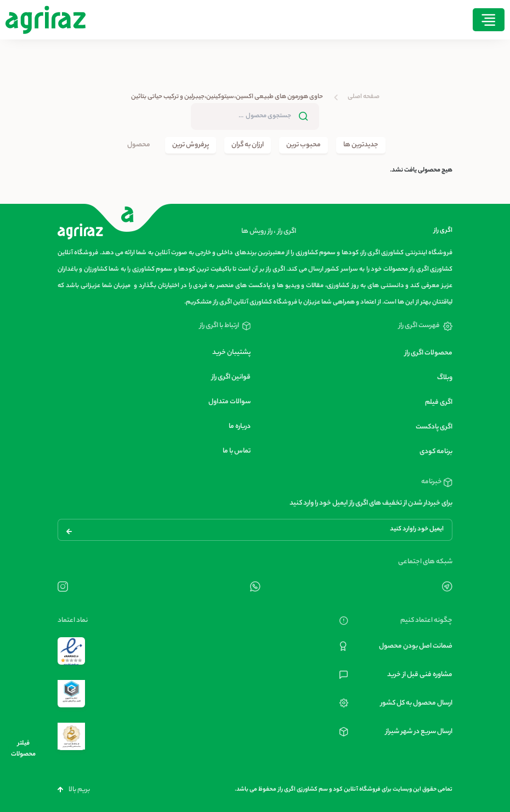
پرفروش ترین (191, 145)
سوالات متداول (229, 402)
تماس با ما (237, 451)
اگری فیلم (439, 402)
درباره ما (240, 427)
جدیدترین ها (361, 145)
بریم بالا (74, 790)
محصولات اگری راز (429, 353)
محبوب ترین (304, 145)
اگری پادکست (434, 427)
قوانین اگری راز (231, 377)
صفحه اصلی (364, 97)
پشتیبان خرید (231, 353)
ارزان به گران (248, 145)
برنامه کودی (436, 452)
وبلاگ (445, 378)
